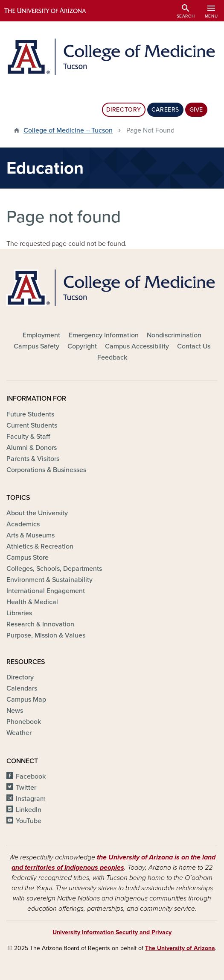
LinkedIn (29, 810)
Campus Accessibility (137, 346)
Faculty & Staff (28, 437)
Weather (19, 733)
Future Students (30, 414)
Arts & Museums (31, 535)
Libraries (19, 613)
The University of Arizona (180, 948)
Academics (23, 524)
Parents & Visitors (33, 459)
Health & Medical (32, 602)
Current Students (32, 425)
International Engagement (46, 591)
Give (196, 110)
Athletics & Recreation (40, 546)
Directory (124, 110)
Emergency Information (104, 335)
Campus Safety (36, 346)
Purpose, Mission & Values (46, 635)
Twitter (26, 788)
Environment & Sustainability (49, 580)
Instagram (31, 799)
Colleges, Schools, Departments (54, 569)
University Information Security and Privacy (112, 932)
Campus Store (28, 558)
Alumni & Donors (32, 448)
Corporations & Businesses (46, 470)
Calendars (22, 688)
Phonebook (24, 722)
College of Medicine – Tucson (68, 130)
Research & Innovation (40, 624)
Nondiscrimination (174, 335)
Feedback (112, 357)
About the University (37, 513)
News (15, 711)
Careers (165, 110)
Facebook (31, 776)
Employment (41, 335)
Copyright (82, 346)
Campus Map (26, 700)
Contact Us (194, 346)
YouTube (29, 821)
